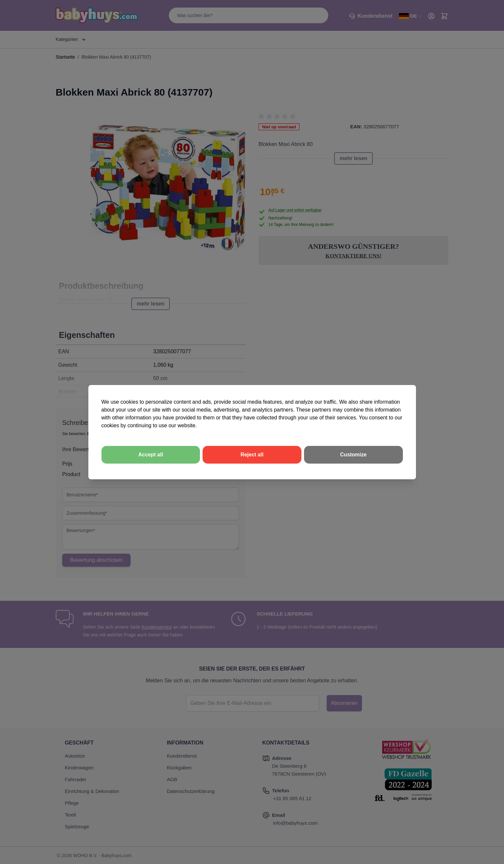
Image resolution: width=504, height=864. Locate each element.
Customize (353, 455)
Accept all (151, 455)
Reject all (252, 455)
